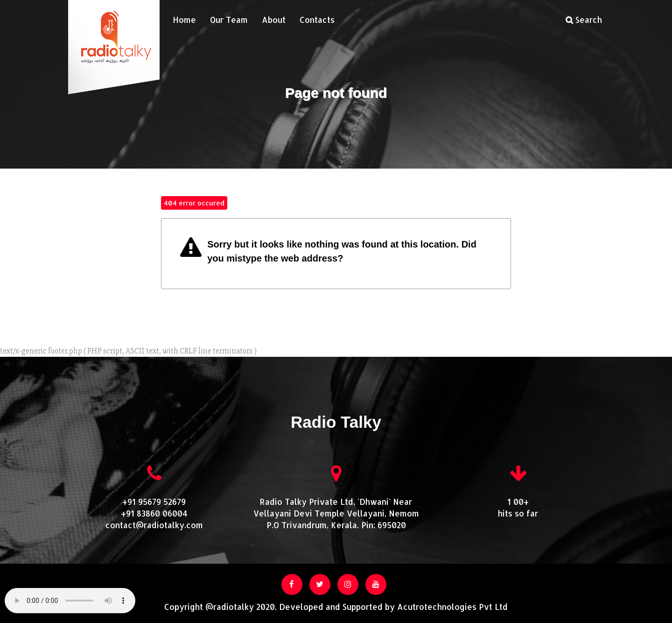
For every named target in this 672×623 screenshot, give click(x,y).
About (274, 20)
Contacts (317, 20)
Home (184, 20)
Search (584, 20)
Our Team (229, 20)
